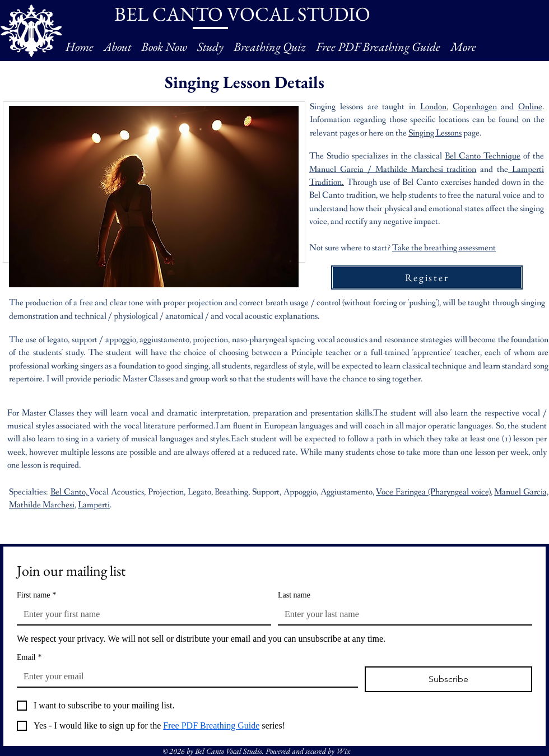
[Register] (427, 277)
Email (29, 657)
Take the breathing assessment (444, 248)
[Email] (184, 676)
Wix (343, 751)
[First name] (141, 614)
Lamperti (94, 505)
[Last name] (402, 614)
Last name (294, 595)
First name (37, 595)
